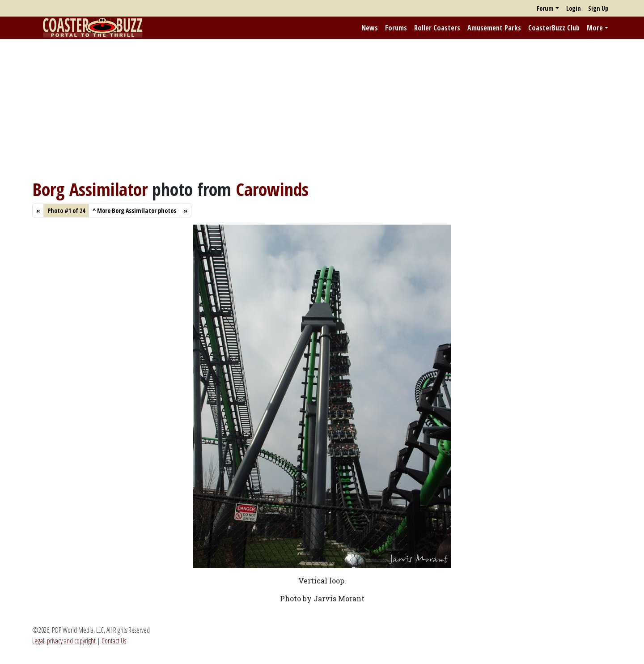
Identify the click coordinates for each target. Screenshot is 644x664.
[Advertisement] (322, 109)
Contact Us (114, 641)
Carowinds (272, 189)
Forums (396, 28)
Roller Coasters (437, 28)
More (595, 28)
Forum (545, 8)
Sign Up (598, 8)
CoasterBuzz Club (554, 28)
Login (574, 8)
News (370, 28)
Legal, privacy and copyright (64, 641)
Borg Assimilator (90, 189)
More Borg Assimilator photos (134, 211)
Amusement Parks (494, 28)
